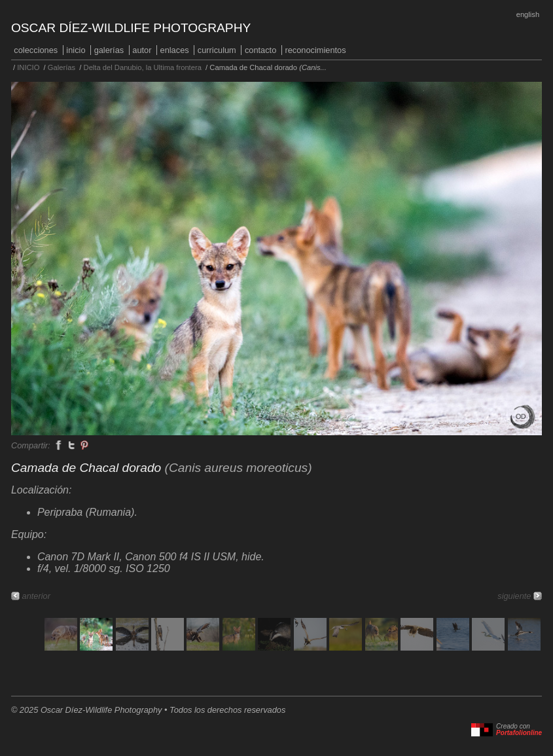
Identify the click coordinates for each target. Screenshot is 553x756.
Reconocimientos (315, 50)
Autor (142, 50)
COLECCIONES (36, 50)
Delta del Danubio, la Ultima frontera (143, 67)
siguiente (514, 596)
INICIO (76, 50)
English (528, 14)
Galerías (109, 50)
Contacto (260, 50)
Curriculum (217, 50)
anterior (36, 596)
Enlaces (175, 50)
